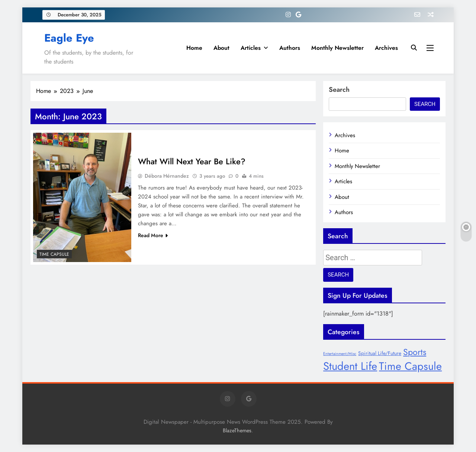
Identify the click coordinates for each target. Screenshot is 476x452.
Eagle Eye (69, 38)
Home (194, 48)
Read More (153, 235)
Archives (386, 48)
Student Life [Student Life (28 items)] (350, 366)
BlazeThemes (237, 430)
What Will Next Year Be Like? (192, 161)
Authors (290, 48)
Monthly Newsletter (337, 48)
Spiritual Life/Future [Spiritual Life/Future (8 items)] (380, 353)
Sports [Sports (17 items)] (415, 352)
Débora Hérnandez (167, 176)
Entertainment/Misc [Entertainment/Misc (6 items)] (340, 354)
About (221, 48)
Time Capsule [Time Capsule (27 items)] (410, 366)
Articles (251, 48)
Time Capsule (54, 254)
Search (339, 90)
